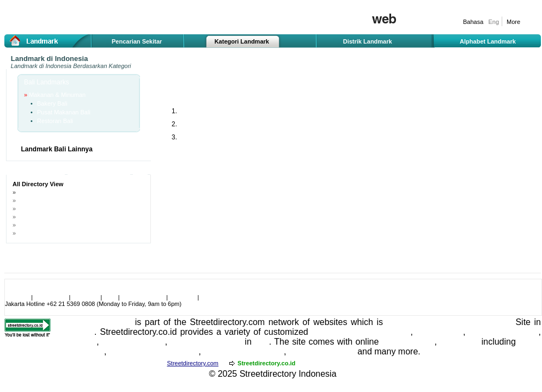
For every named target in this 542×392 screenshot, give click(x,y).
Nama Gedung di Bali (46, 225)
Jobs (110, 297)
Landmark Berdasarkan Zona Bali (62, 200)
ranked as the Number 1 (436, 322)
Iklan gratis (424, 31)
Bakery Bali (52, 103)
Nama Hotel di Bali (42, 233)
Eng (494, 22)
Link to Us (86, 297)
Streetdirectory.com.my (337, 363)
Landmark (24, 66)
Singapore (74, 332)
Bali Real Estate (133, 342)
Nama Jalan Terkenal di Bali (54, 217)
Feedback (182, 297)
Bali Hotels (75, 342)
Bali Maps (459, 342)
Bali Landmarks (47, 82)
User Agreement (143, 297)
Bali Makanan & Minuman (205, 85)
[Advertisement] (226, 180)
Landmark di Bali (42, 192)
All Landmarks (35, 171)
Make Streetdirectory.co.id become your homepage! (74, 291)
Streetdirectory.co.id (93, 322)
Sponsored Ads (99, 171)
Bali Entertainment (206, 342)
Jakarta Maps (408, 342)
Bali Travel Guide (322, 351)
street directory (381, 332)
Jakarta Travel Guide (243, 351)
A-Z (140, 171)
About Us (17, 297)
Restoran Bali (55, 121)
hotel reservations (504, 332)
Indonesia (330, 332)
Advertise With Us (224, 297)
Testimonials (51, 297)
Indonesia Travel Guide (154, 351)
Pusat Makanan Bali (64, 112)
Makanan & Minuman (57, 95)
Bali (262, 342)
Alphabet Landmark (488, 41)
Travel (500, 322)
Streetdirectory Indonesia (288, 374)
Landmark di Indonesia (50, 59)
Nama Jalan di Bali (42, 209)
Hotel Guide (440, 332)
